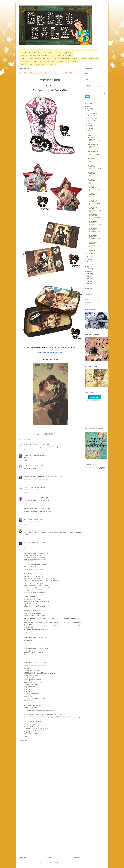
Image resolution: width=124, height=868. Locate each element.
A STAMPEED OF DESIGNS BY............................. (94, 147)
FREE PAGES (48, 53)
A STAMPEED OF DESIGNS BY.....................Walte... (94, 168)
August (90, 121)
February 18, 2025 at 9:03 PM (41, 498)
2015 (88, 279)
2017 (88, 274)
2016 (88, 276)
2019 (88, 269)
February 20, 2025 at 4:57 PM (37, 542)
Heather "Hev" (28, 455)
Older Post (77, 857)
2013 (88, 284)
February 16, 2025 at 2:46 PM (36, 466)
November (91, 113)
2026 (88, 106)
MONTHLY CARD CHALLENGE (90, 59)
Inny (25, 519)
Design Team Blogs (32, 50)
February (91, 135)
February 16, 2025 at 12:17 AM (41, 444)
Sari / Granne (27, 444)
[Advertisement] (50, 820)
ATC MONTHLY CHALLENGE (28, 61)
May (90, 128)
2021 (88, 264)
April (90, 131)
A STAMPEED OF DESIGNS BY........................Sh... (94, 161)
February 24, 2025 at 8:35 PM (40, 553)
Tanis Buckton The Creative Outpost (34, 477)
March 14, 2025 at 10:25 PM (39, 663)
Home (22, 50)
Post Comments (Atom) (54, 863)
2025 (88, 109)
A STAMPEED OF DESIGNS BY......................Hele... (94, 196)
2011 (88, 289)
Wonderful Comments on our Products (86, 50)
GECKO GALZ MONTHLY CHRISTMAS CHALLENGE (35, 56)
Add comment (24, 740)
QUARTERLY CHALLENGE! (47, 61)
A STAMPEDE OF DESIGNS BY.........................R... (94, 237)
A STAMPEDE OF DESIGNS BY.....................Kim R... (94, 189)
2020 (88, 266)
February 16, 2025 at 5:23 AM (41, 455)
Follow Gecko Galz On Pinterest (49, 50)
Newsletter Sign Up (95, 397)
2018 (88, 271)
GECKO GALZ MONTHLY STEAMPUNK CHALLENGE (35, 59)
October (91, 116)
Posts (88, 299)
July (90, 123)
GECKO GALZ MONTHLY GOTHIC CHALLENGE (65, 59)
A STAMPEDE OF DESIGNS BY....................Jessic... (94, 244)
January (91, 254)
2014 (88, 281)
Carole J (26, 487)
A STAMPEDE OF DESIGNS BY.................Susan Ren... (94, 203)
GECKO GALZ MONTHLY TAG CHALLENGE (32, 64)
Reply (25, 449)
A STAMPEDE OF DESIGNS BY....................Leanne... (94, 209)
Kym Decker (27, 530)
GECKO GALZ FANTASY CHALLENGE (62, 56)
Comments (90, 303)
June (90, 126)
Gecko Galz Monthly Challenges (64, 53)
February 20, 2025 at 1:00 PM (40, 530)
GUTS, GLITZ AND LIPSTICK (93, 250)
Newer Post (24, 857)
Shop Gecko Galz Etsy (67, 50)
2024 (88, 257)
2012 (88, 286)
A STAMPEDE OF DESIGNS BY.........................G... (94, 230)
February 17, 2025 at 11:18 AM (38, 487)
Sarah (25, 466)
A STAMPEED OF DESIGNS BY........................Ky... (94, 140)
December (91, 111)
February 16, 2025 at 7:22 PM (54, 477)
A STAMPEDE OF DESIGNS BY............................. (94, 223)
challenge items (52, 64)
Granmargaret (28, 498)
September (91, 118)
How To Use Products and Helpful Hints (31, 53)
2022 (88, 262)
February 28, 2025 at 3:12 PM (40, 648)
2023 (88, 259)
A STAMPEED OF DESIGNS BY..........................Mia (94, 182)
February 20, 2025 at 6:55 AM (35, 519)
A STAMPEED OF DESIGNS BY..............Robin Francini (93, 154)
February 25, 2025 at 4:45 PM (40, 638)
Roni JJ (26, 542)
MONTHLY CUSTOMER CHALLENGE (68, 61)
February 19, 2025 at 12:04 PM (41, 509)
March (90, 133)
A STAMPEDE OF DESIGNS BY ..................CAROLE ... (94, 216)
